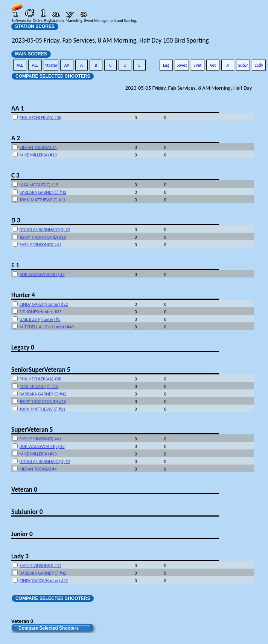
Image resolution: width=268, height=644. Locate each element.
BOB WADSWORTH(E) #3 (42, 274)
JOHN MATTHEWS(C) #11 (43, 200)
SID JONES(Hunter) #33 (41, 312)
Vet (213, 65)
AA (67, 65)
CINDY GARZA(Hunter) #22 (44, 304)
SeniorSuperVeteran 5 (41, 370)
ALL (20, 65)
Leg (166, 65)
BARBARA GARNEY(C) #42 (43, 192)
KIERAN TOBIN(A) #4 (38, 147)
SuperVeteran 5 (32, 429)
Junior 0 (22, 534)
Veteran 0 (24, 489)
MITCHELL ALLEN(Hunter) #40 (47, 327)
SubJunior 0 (27, 512)
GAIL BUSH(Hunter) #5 (40, 319)
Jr (228, 65)
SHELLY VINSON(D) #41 (40, 245)
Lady (259, 65)
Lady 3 (20, 556)
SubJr (243, 65)
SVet (198, 65)
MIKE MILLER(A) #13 (38, 155)
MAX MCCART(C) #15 (39, 185)
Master (51, 65)
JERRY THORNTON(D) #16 (43, 237)
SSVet (182, 65)
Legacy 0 (23, 347)
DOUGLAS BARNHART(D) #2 (45, 230)
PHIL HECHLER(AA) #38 (40, 118)
